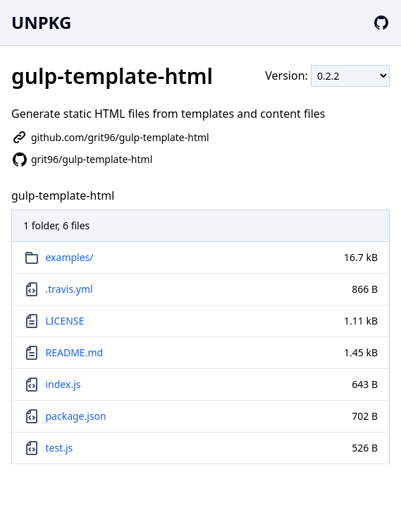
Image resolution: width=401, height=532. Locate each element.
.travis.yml (69, 289)
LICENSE (65, 321)
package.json (76, 416)
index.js (63, 384)
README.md (75, 352)
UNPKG (41, 22)
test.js (60, 448)
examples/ (70, 257)
